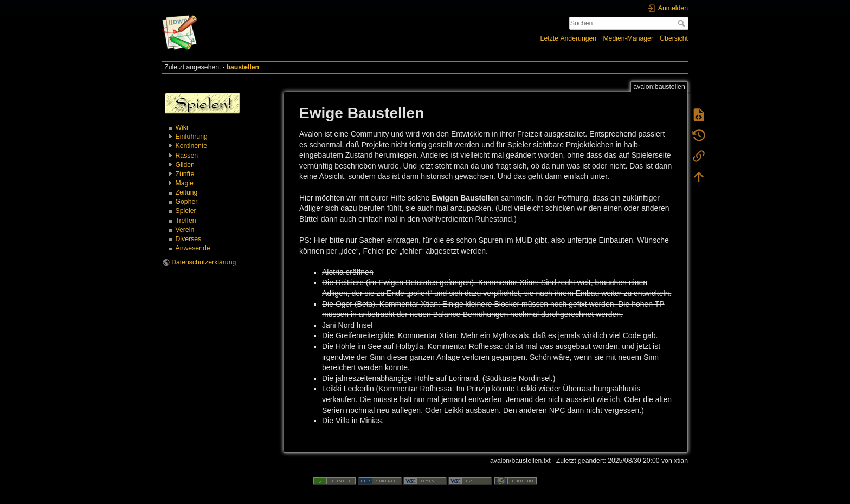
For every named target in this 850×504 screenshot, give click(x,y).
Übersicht (674, 38)
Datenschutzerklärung (204, 262)
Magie (185, 183)
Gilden (185, 165)
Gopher (187, 202)
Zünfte (185, 174)
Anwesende (193, 248)
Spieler (186, 211)
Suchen (683, 23)
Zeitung (187, 192)
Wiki (182, 127)
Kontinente (192, 146)
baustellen (243, 67)
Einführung (192, 137)
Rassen (187, 156)
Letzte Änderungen (569, 38)
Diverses (189, 239)
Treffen (186, 221)
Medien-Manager (628, 38)
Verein (185, 230)
